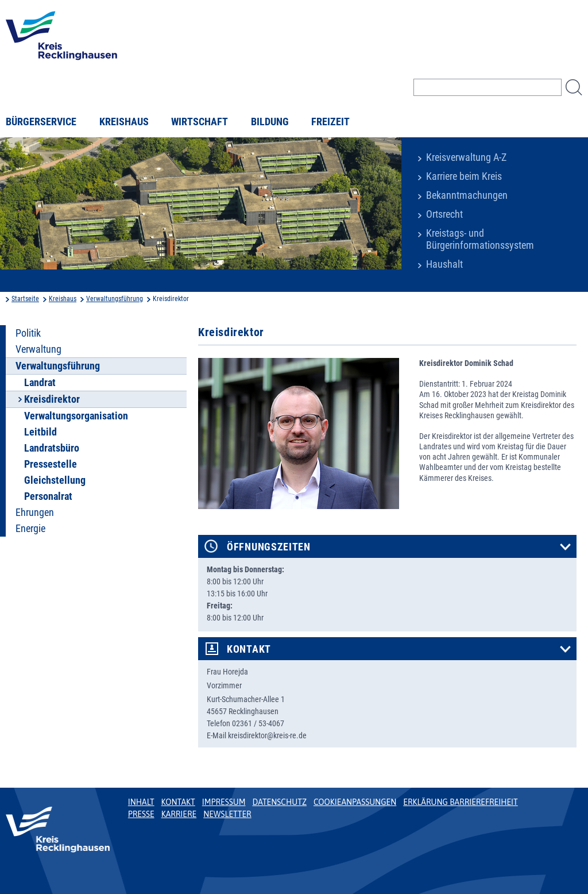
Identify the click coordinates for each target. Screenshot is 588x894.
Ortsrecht (444, 214)
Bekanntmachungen (467, 195)
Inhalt (141, 802)
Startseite (25, 299)
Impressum (224, 802)
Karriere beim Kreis (464, 176)
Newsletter (227, 814)
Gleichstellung (55, 480)
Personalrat (48, 496)
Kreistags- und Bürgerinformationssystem (480, 239)
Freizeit (330, 122)
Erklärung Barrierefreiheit (460, 802)
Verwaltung (38, 349)
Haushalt (444, 264)
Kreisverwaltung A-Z (466, 157)
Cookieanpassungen (355, 802)
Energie (30, 529)
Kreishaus (124, 122)
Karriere (179, 814)
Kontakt (249, 649)
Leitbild (40, 432)
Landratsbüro (52, 448)
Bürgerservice (41, 122)
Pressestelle (51, 464)
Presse (141, 814)
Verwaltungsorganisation (76, 416)
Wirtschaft (200, 122)
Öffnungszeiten (269, 547)
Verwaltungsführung (115, 299)
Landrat (40, 383)
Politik (28, 333)
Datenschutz (279, 802)
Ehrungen (35, 512)
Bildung (270, 122)
